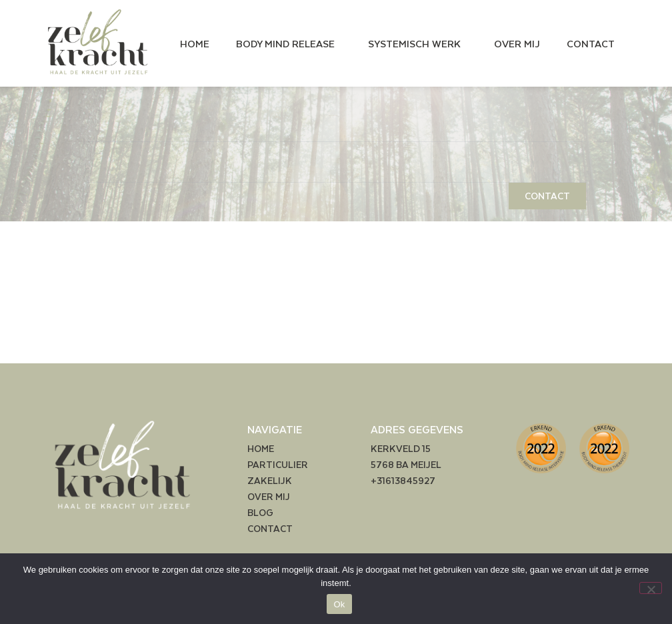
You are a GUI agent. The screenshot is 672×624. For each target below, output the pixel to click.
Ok (339, 604)
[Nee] (651, 588)
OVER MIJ (517, 43)
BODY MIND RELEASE (289, 43)
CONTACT (591, 43)
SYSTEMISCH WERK (418, 43)
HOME (195, 43)
